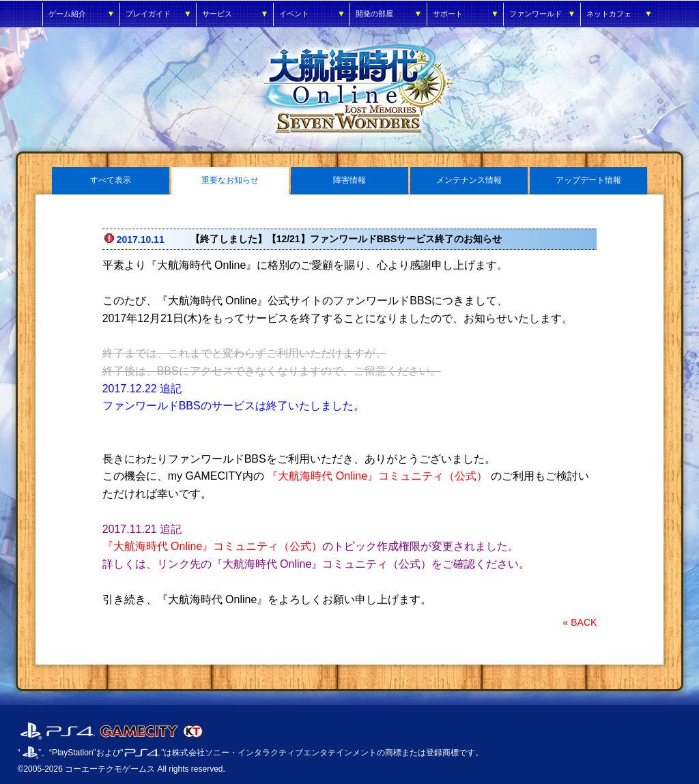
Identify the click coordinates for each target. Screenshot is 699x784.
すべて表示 (111, 180)
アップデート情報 (588, 180)
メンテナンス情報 (469, 180)
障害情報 (349, 180)
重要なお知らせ (230, 180)
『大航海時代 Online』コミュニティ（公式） (377, 476)
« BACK (580, 622)
